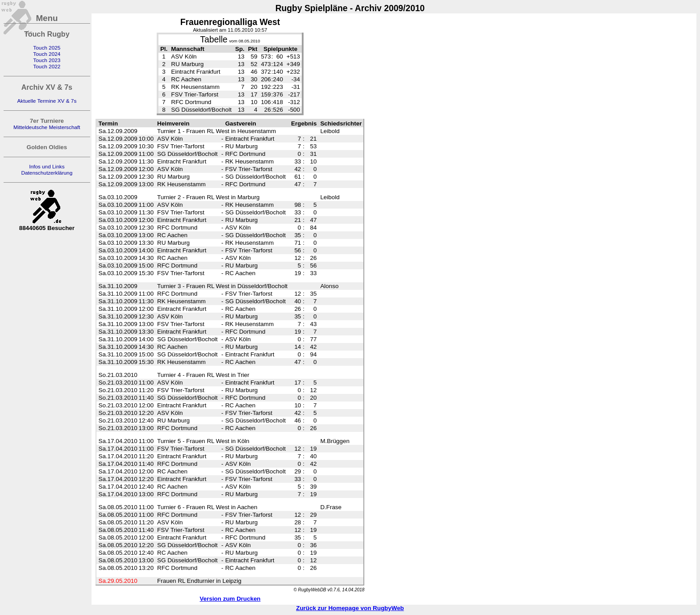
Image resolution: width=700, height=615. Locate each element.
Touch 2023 (47, 60)
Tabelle (214, 40)
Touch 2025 (47, 48)
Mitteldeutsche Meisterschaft (47, 127)
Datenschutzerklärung (47, 173)
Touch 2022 (47, 67)
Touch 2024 (47, 54)
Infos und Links (47, 167)
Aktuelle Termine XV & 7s (47, 101)
